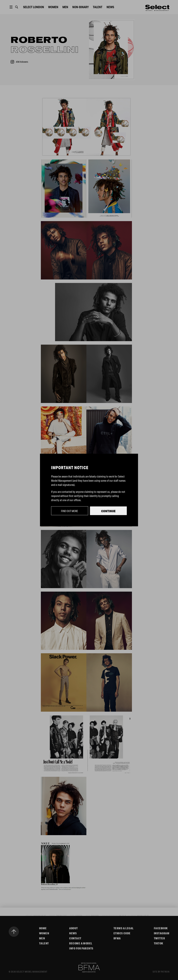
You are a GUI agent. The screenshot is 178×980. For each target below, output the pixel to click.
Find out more (70, 511)
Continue (108, 511)
